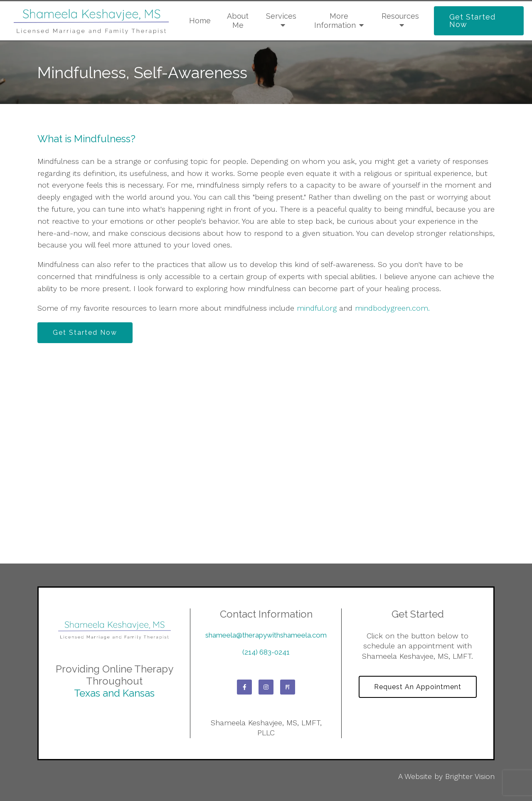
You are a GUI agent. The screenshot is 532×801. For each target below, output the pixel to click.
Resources (400, 16)
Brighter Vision (470, 776)
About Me (238, 21)
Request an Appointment (418, 687)
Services (281, 16)
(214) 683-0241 (266, 652)
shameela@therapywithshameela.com (266, 635)
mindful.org (317, 308)
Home (200, 21)
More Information (335, 21)
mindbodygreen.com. (392, 308)
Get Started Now (472, 21)
